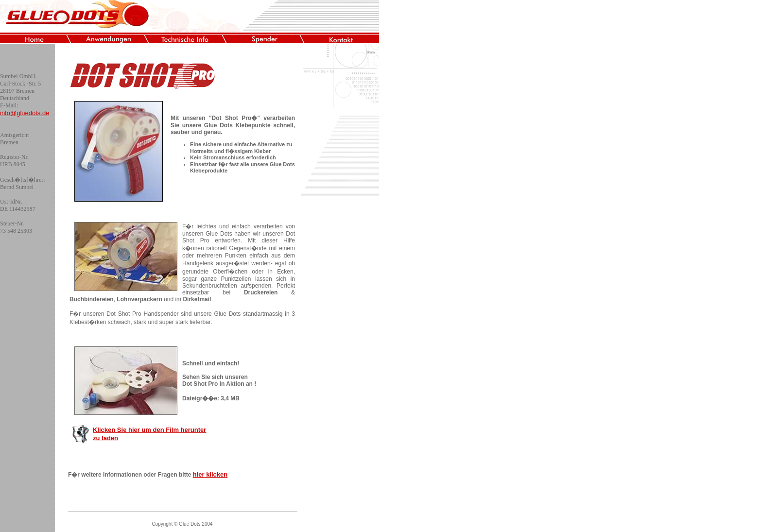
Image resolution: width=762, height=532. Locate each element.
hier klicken (210, 474)
